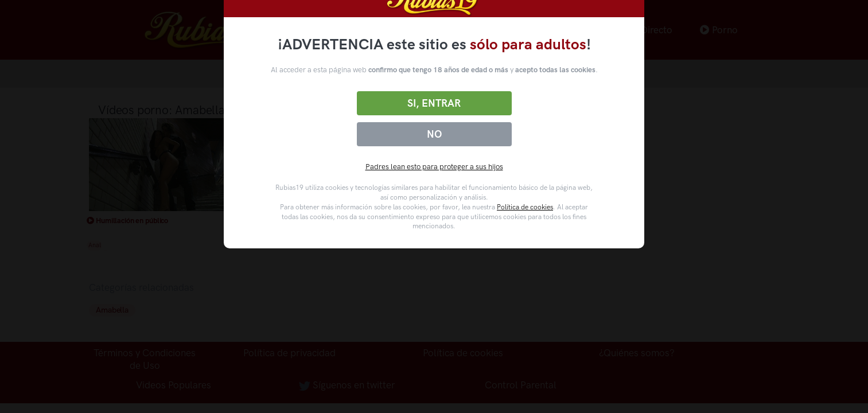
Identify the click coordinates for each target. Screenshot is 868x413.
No (434, 134)
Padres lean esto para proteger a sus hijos (434, 167)
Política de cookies (525, 207)
